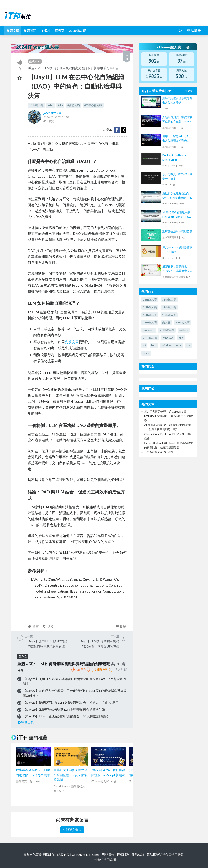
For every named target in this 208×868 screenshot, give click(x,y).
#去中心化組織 (93, 105)
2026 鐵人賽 (77, 31)
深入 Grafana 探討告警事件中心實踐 (177, 250)
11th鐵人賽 (150, 322)
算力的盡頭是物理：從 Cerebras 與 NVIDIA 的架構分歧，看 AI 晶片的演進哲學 (169, 416)
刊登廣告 (108, 855)
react (146, 353)
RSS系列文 (81, 669)
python (184, 330)
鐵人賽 (166, 322)
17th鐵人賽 (150, 315)
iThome (94, 855)
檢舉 (120, 626)
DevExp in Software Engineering (174, 157)
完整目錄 (25, 722)
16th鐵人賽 (36, 105)
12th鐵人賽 (169, 315)
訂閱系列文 (102, 669)
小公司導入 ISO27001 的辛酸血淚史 (177, 176)
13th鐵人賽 (150, 307)
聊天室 (60, 31)
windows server (172, 345)
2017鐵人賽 (150, 338)
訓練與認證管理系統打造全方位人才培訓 (177, 100)
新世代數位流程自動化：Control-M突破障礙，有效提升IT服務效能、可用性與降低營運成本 (177, 196)
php (181, 338)
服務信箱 (138, 855)
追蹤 (48, 626)
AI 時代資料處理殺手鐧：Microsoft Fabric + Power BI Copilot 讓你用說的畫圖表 (178, 215)
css (188, 345)
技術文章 (13, 31)
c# (144, 345)
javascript (149, 330)
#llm (60, 105)
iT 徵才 (45, 31)
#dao (51, 105)
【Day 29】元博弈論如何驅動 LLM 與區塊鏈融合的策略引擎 (64, 709)
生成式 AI (35, 61)
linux (154, 345)
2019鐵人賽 (183, 322)
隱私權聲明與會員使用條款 (165, 855)
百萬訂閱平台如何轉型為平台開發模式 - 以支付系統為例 (71, 775)
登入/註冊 (194, 31)
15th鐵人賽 (150, 300)
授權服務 (123, 855)
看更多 (190, 91)
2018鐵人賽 (167, 330)
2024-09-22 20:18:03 (56, 117)
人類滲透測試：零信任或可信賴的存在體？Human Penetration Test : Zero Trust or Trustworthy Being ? (177, 120)
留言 (33, 626)
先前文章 (72, 342)
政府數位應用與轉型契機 (177, 231)
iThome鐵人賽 (173, 47)
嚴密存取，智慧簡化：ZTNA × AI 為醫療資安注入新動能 (177, 269)
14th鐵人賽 (169, 307)
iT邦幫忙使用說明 (104, 860)
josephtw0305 (53, 113)
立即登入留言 (72, 830)
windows (168, 338)
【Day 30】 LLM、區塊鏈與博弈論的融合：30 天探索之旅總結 (66, 716)
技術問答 (30, 31)
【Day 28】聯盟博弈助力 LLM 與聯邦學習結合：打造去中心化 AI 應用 (71, 702)
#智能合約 (74, 105)
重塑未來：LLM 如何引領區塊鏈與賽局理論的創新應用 (65, 68)
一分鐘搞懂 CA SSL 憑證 (159, 452)
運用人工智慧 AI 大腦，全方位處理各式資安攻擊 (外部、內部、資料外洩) (177, 139)
